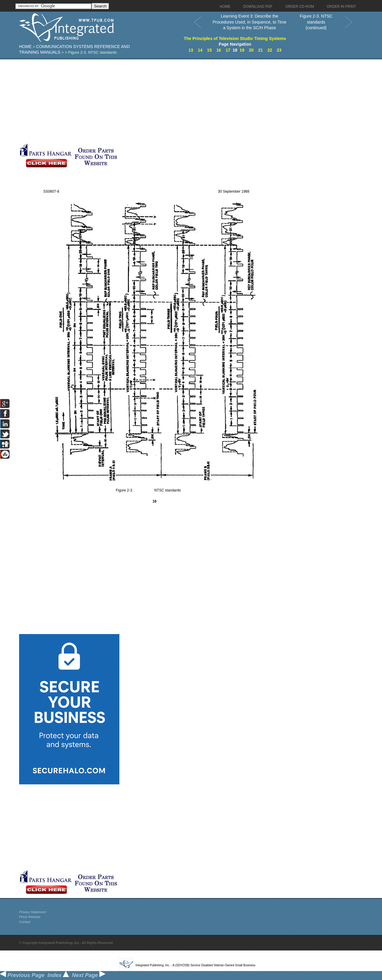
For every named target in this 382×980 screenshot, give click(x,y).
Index (58, 975)
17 (228, 50)
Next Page (89, 975)
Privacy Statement (32, 912)
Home (25, 47)
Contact (25, 922)
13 (191, 50)
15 (210, 50)
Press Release (30, 917)
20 (251, 50)
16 (219, 50)
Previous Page (22, 975)
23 (279, 50)
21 (261, 50)
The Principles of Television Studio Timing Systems (235, 38)
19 (242, 50)
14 (200, 50)
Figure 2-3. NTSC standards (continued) (316, 22)
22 (270, 50)
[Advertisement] (146, 101)
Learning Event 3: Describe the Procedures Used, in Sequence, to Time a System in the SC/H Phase (249, 22)
